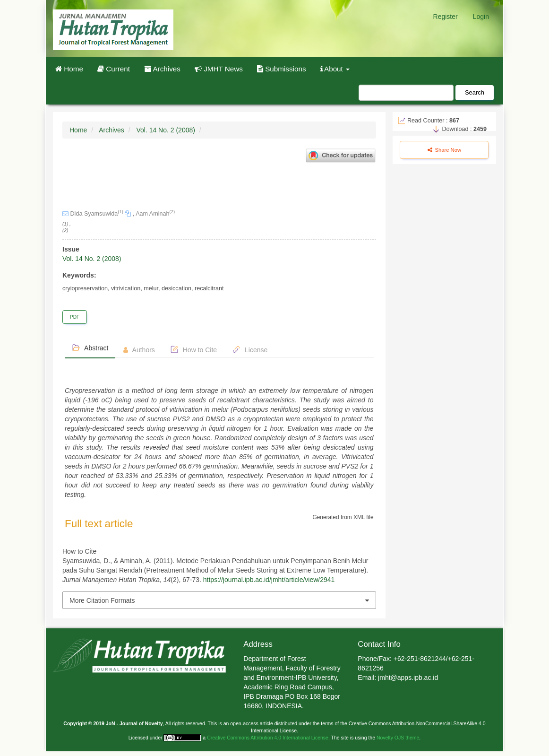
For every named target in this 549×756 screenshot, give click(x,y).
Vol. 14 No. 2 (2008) (166, 130)
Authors (139, 350)
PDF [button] (75, 317)
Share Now (444, 150)
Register (446, 17)
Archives (162, 69)
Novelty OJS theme (398, 738)
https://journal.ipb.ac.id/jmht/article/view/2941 (269, 580)
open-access (245, 723)
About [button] (335, 69)
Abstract (90, 348)
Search (475, 92)
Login (481, 17)
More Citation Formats (102, 600)
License (250, 349)
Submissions (282, 69)
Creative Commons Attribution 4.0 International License (268, 738)
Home (69, 69)
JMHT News (219, 69)
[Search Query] (406, 93)
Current (114, 69)
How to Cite (193, 349)
